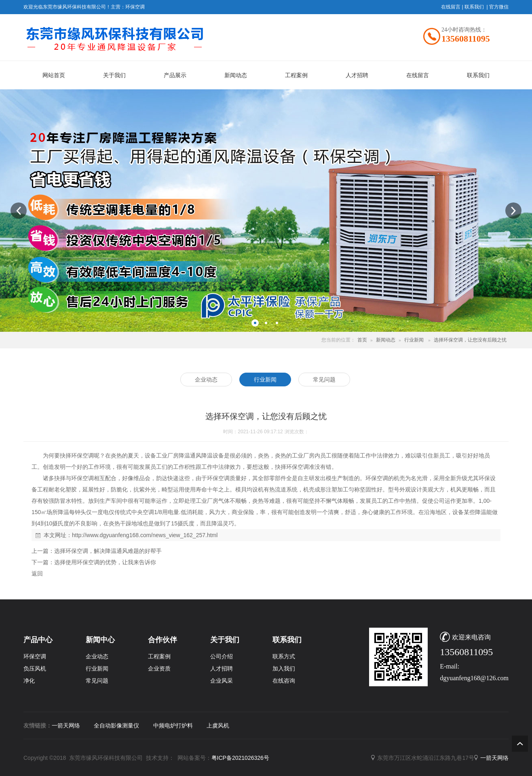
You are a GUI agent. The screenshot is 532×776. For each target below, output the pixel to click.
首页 (362, 340)
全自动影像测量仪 (116, 725)
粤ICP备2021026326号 (240, 758)
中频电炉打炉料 (173, 725)
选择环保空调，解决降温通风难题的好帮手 (108, 551)
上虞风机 (218, 725)
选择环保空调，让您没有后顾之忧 (470, 340)
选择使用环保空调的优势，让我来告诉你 (105, 562)
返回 (37, 574)
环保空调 (135, 7)
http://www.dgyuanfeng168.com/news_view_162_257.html (145, 535)
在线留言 (451, 7)
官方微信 (499, 7)
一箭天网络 (66, 725)
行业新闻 (414, 340)
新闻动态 (386, 340)
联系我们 (474, 7)
